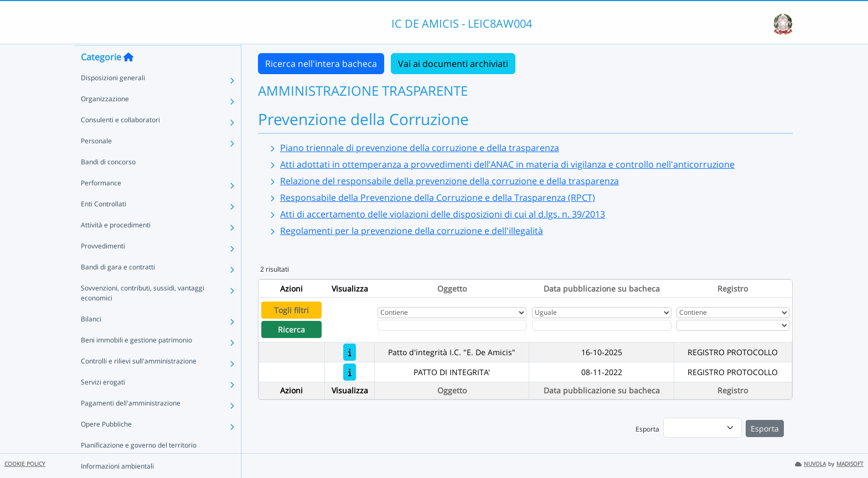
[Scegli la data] (602, 325)
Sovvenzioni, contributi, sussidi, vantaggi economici (143, 314)
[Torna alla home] (128, 78)
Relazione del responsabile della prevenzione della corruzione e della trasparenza (449, 181)
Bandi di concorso (108, 183)
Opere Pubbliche (106, 445)
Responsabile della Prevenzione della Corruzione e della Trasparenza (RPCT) (438, 198)
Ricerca (291, 329)
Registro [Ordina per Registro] (733, 289)
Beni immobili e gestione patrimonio (136, 361)
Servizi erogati (103, 403)
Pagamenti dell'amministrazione (131, 424)
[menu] (702, 428)
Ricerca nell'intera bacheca (321, 64)
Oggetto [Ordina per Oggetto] (452, 289)
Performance (101, 204)
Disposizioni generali (113, 99)
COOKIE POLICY (25, 464)
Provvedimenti (103, 267)
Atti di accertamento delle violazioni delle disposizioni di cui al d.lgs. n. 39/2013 (443, 214)
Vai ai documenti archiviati (453, 64)
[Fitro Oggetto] (452, 325)
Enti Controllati (104, 225)
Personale (96, 162)
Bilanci (91, 340)
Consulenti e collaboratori (120, 141)
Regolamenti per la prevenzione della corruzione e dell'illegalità (412, 231)
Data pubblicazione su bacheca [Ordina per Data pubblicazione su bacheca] (602, 289)
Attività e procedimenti (116, 246)
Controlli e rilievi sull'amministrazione (139, 382)
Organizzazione (105, 120)
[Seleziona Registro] (733, 325)
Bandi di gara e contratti (118, 288)
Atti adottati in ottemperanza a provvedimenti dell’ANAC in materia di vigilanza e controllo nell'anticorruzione (507, 164)
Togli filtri (291, 310)
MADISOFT (850, 464)
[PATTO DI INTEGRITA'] (350, 372)
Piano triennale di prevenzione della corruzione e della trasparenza (420, 148)
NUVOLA (810, 464)
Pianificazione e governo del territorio (139, 466)
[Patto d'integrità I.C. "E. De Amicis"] (350, 352)
